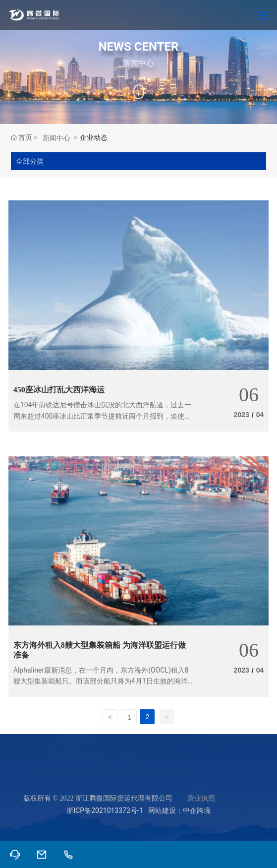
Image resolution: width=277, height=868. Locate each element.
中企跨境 (197, 810)
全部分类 (30, 161)
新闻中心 (56, 138)
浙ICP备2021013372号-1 (105, 810)
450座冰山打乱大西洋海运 (59, 390)
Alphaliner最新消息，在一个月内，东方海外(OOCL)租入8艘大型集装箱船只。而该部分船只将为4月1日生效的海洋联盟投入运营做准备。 (101, 681)
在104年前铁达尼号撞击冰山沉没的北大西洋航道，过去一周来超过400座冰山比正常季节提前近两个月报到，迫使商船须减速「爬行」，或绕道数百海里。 (103, 416)
